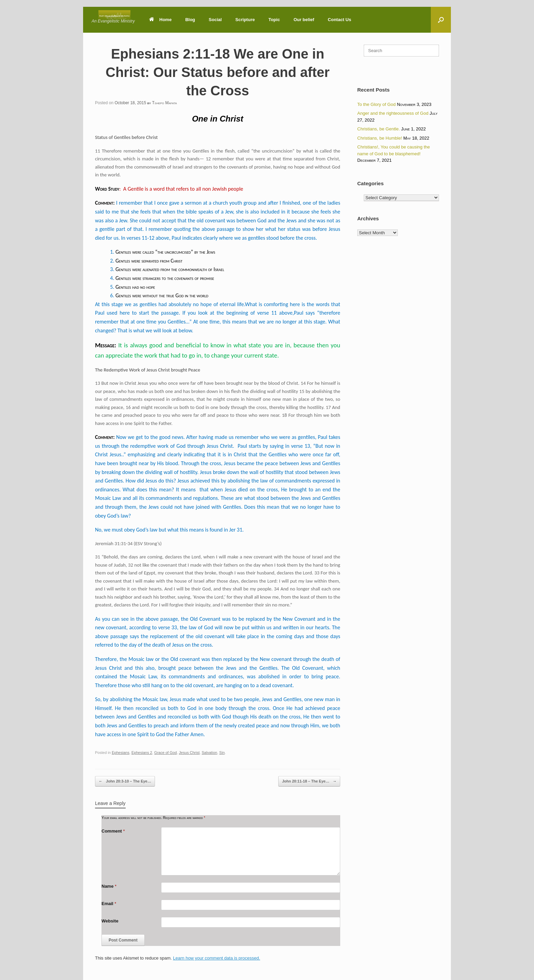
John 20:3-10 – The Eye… (125, 781)
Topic (274, 20)
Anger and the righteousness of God (393, 113)
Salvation (209, 753)
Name (109, 886)
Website (110, 921)
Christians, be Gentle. (379, 129)
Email (109, 904)
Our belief (304, 20)
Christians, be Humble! (380, 138)
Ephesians (121, 753)
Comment (113, 831)
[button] (441, 20)
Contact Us (340, 20)
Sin (222, 753)
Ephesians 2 (142, 753)
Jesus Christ (189, 753)
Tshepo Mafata (164, 103)
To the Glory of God (376, 104)
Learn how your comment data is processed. (217, 958)
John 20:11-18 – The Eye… (309, 781)
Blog (190, 20)
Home (160, 20)
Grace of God (166, 753)
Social (215, 20)
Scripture (245, 20)
